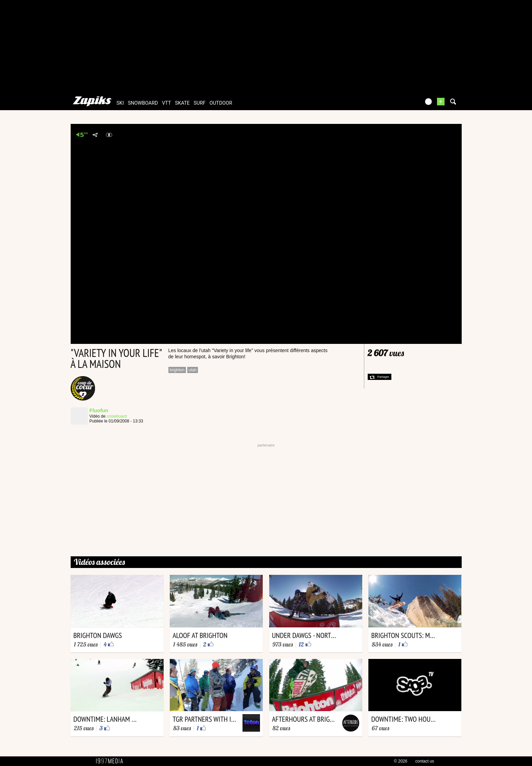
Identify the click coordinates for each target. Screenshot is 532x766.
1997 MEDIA (111, 761)
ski (120, 103)
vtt (166, 103)
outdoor (221, 103)
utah (193, 370)
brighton (177, 370)
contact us (425, 761)
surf (200, 103)
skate (182, 103)
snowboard (143, 103)
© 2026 (401, 761)
